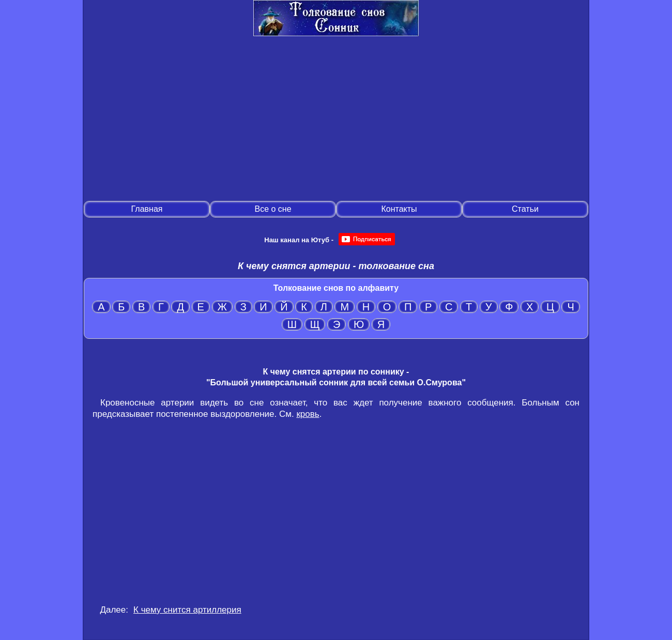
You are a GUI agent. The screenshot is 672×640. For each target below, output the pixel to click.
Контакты (399, 209)
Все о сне (273, 209)
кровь (308, 414)
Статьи (525, 209)
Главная (147, 209)
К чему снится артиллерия (187, 610)
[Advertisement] (336, 119)
